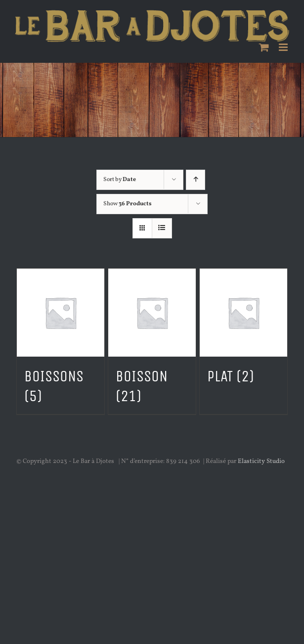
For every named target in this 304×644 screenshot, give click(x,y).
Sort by (120, 180)
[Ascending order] (195, 180)
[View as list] (162, 228)
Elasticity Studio (261, 461)
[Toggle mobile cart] (264, 47)
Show (128, 204)
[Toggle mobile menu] (284, 47)
